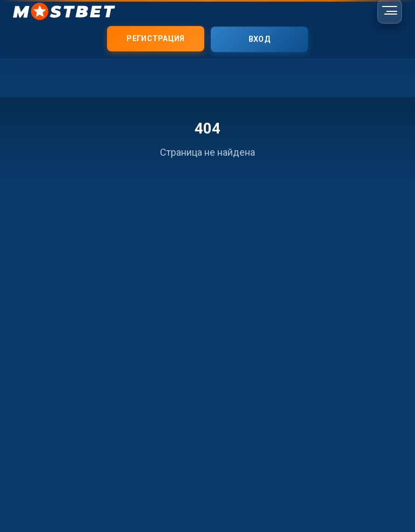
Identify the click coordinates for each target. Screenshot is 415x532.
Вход (259, 39)
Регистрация (155, 39)
